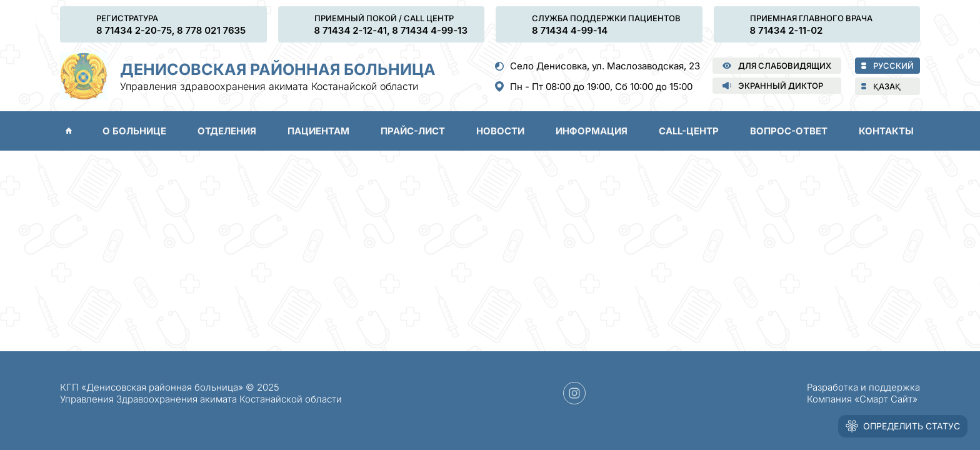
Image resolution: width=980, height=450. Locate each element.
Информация (592, 131)
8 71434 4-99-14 (570, 30)
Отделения (227, 131)
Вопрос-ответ (789, 131)
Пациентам (318, 131)
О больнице (134, 131)
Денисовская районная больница (278, 69)
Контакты (886, 131)
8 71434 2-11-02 (787, 30)
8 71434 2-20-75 (134, 30)
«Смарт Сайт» (886, 399)
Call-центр (689, 131)
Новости (500, 131)
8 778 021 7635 (211, 30)
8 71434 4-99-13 (430, 30)
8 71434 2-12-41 (351, 30)
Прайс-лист (413, 131)
